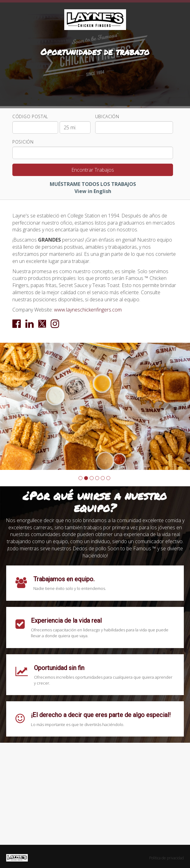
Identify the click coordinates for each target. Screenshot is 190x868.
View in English (93, 191)
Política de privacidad (167, 858)
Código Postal (30, 116)
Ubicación (107, 116)
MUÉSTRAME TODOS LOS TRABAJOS (93, 184)
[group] (95, 406)
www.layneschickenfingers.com (88, 310)
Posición (23, 142)
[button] (80, 478)
